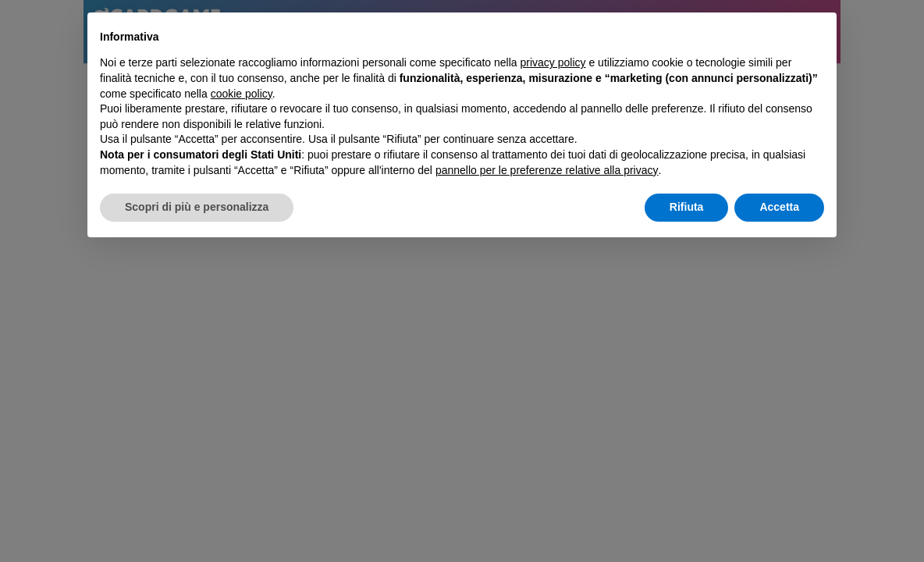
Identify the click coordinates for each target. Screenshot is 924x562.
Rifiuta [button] (687, 207)
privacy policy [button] (553, 62)
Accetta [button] (779, 207)
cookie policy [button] (242, 94)
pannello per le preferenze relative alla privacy (547, 170)
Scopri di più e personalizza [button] (197, 207)
